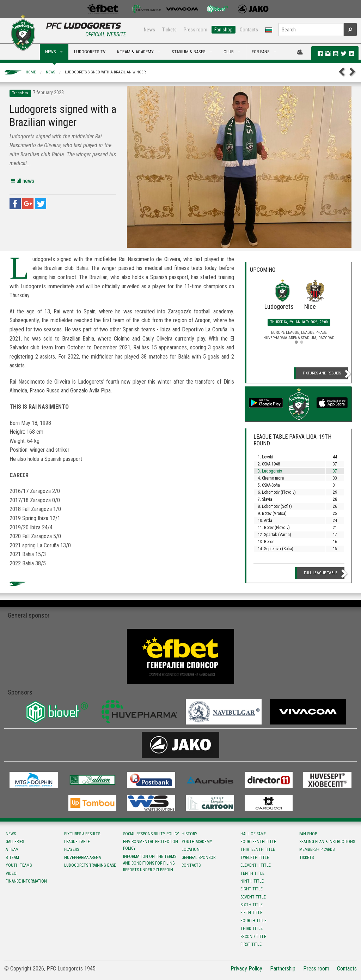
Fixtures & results (82, 834)
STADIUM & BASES (189, 52)
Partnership (283, 969)
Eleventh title (256, 865)
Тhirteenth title (258, 849)
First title (251, 944)
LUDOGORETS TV (90, 52)
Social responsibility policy (151, 834)
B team (12, 858)
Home (31, 72)
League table (77, 842)
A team (12, 849)
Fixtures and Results (322, 373)
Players (72, 849)
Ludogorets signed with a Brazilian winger (105, 72)
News (149, 30)
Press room (195, 30)
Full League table (321, 573)
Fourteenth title (258, 842)
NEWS (51, 52)
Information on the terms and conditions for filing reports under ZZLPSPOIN (150, 863)
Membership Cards (317, 849)
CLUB (229, 52)
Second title (253, 937)
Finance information (26, 881)
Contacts (249, 30)
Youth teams (19, 865)
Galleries (15, 842)
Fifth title (251, 913)
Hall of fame (253, 834)
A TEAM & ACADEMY (135, 52)
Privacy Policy (246, 969)
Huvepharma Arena (82, 858)
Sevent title (253, 897)
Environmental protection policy (151, 845)
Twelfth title (255, 858)
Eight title (252, 889)
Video (11, 873)
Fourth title (253, 921)
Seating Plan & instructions (327, 842)
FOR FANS (261, 52)
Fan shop (224, 30)
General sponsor (198, 858)
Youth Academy (197, 842)
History (189, 834)
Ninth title (252, 881)
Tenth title (252, 873)
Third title (252, 928)
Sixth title (252, 905)
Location (191, 849)
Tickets (169, 30)
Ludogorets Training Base (90, 865)
